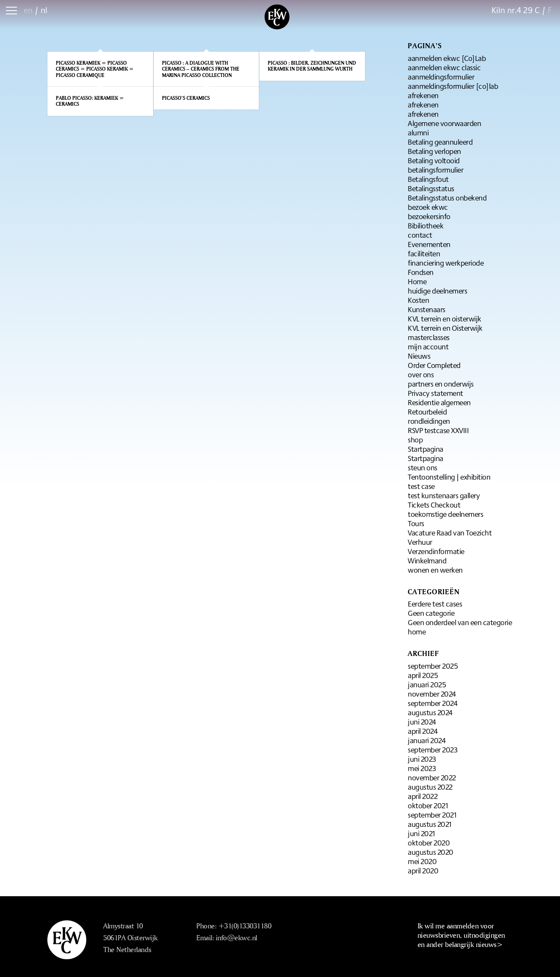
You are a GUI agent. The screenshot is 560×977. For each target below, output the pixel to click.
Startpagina (425, 449)
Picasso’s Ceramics (186, 98)
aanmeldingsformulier (441, 77)
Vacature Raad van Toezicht (450, 532)
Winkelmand (427, 560)
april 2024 (423, 731)
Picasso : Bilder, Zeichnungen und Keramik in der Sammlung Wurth (312, 66)
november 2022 (432, 777)
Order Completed (434, 365)
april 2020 (423, 870)
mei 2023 (422, 768)
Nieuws (419, 356)
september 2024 (432, 703)
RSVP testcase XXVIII (438, 430)
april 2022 (423, 796)
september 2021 (432, 815)
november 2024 (432, 694)
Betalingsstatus (431, 188)
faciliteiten (424, 253)
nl (44, 10)
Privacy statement (435, 393)
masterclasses (429, 337)
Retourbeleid (427, 412)
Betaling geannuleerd (440, 142)
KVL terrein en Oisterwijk (445, 328)
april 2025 (423, 675)
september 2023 (432, 749)
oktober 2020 (429, 843)
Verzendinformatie (436, 551)
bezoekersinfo (429, 216)
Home (417, 281)
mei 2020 (422, 861)
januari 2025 (427, 684)
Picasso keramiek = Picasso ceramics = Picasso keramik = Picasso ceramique (95, 69)
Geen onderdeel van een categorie (460, 622)
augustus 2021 (430, 824)
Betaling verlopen (434, 151)
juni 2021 (421, 833)
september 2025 (433, 666)
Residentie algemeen (439, 402)
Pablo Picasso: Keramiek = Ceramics (90, 101)
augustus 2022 (430, 787)
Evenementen (429, 244)
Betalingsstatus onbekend (447, 198)
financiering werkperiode (446, 263)
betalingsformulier (435, 170)
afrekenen (423, 95)
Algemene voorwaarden (444, 123)
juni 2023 (422, 759)
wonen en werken (435, 570)
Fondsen (421, 272)
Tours (416, 523)
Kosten (418, 300)
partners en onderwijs (441, 384)
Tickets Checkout (434, 505)
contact (420, 235)
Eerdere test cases (435, 604)
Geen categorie (431, 613)
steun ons (423, 467)
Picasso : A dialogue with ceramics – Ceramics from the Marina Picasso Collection (201, 69)
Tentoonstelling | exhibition (449, 477)
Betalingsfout (428, 179)
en (28, 10)
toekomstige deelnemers (445, 514)
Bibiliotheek (425, 225)
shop (415, 439)
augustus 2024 (430, 712)
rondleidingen (429, 421)
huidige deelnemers (437, 291)
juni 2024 (422, 722)
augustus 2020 (431, 852)
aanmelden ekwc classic (444, 67)
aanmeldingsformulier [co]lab (453, 86)
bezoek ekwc (428, 207)
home (417, 631)
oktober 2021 (428, 805)
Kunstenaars (427, 309)
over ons (421, 374)
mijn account (428, 346)
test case (421, 486)
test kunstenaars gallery (444, 495)
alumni (418, 132)
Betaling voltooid (434, 160)
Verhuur (420, 542)
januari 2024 (427, 740)
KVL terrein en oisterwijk (445, 318)
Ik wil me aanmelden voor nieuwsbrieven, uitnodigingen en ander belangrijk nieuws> (461, 935)
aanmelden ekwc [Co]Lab (447, 58)
